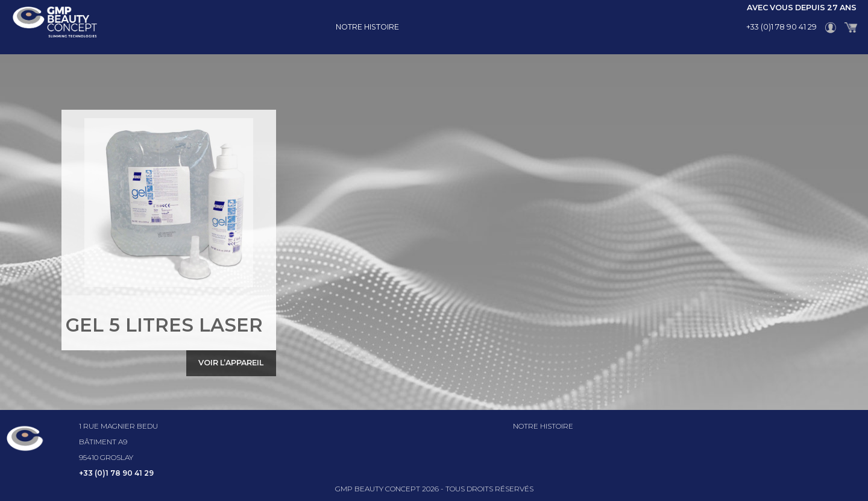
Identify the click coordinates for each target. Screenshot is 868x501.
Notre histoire (367, 27)
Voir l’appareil (231, 363)
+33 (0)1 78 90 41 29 (782, 27)
